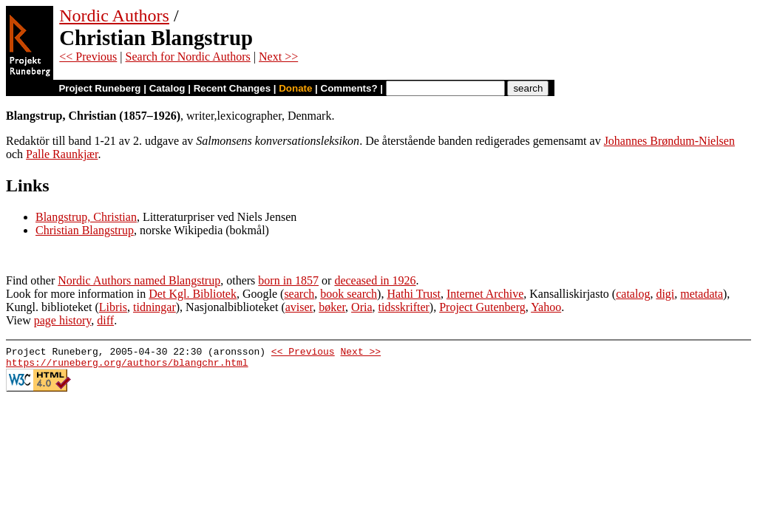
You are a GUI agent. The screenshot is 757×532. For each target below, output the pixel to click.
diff (105, 320)
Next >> (278, 57)
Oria (361, 307)
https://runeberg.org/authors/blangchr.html (127, 366)
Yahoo (546, 307)
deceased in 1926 (375, 280)
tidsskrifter (404, 307)
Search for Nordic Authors (188, 57)
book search (349, 294)
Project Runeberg (99, 88)
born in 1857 (288, 280)
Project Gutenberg (482, 307)
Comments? (349, 88)
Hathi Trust (413, 294)
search (299, 294)
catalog (633, 294)
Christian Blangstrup (85, 230)
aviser (299, 307)
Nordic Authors (114, 16)
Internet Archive (485, 294)
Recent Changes (232, 88)
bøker (332, 307)
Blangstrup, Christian (86, 217)
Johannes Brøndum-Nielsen (669, 141)
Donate (295, 88)
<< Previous (88, 57)
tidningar (155, 307)
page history (63, 320)
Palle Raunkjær (62, 154)
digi (665, 294)
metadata (702, 294)
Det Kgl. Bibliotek (193, 294)
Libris (113, 307)
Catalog (167, 88)
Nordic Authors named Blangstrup (139, 280)
